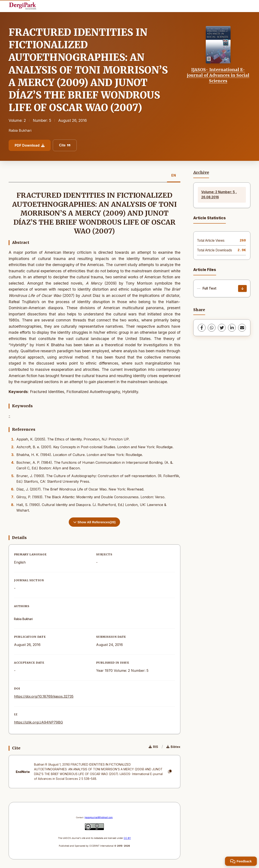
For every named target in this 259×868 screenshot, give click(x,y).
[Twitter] (222, 328)
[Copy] (170, 772)
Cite (65, 145)
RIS (153, 747)
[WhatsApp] (212, 328)
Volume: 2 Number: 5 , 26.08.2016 (219, 195)
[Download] (242, 288)
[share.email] (242, 328)
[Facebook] (202, 328)
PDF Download (30, 145)
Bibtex (173, 747)
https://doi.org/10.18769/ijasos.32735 (44, 696)
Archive (201, 172)
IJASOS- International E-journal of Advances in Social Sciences (218, 75)
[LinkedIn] (232, 328)
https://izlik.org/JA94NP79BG (38, 722)
